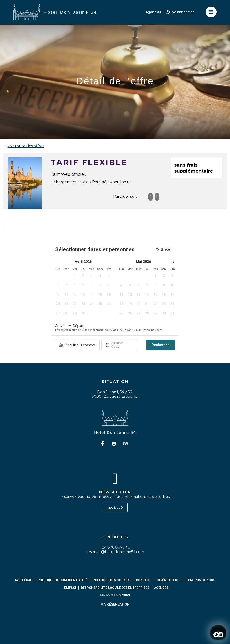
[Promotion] (122, 347)
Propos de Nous (202, 580)
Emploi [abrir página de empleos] (70, 588)
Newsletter (115, 492)
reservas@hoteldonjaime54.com (115, 552)
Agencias (153, 12)
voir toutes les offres (26, 146)
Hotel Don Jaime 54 (115, 433)
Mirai (126, 595)
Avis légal (23, 580)
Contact (144, 580)
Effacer (163, 249)
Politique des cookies (112, 580)
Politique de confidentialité (62, 580)
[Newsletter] (115, 479)
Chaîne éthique (170, 580)
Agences (161, 588)
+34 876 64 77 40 (115, 547)
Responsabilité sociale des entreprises (115, 588)
